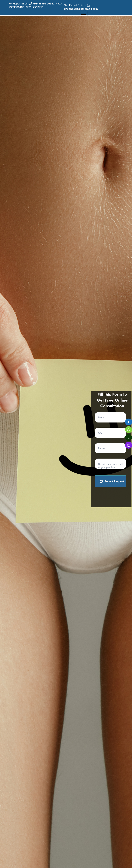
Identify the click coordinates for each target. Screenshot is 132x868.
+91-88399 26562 (43, 4)
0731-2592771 (35, 7)
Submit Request (112, 481)
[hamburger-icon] (84, 14)
